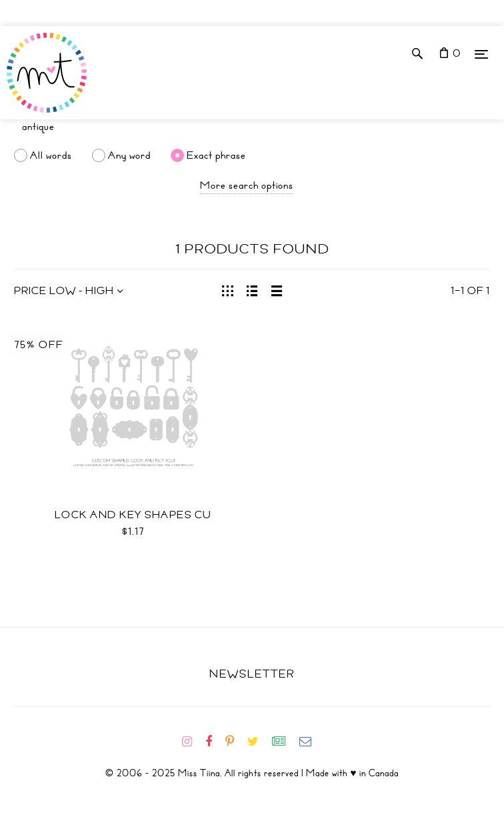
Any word (129, 155)
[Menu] (481, 54)
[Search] (252, 127)
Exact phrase (216, 155)
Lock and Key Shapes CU (133, 515)
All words (51, 155)
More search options (247, 185)
